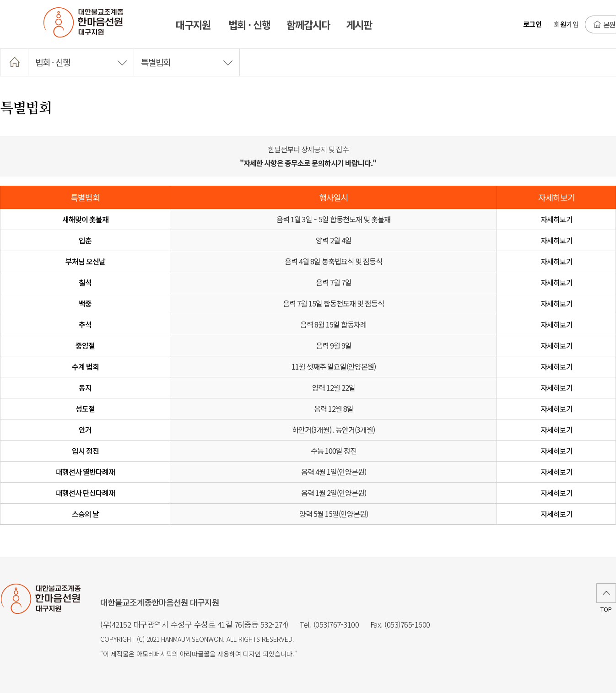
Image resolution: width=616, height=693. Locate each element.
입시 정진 (85, 451)
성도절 (85, 408)
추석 (85, 324)
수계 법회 (85, 366)
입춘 (85, 240)
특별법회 (187, 62)
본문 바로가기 (0, 0)
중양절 (85, 345)
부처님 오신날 (85, 261)
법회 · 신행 (81, 62)
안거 (85, 430)
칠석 (85, 282)
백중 (85, 303)
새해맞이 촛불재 (85, 219)
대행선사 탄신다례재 (85, 493)
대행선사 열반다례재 (85, 472)
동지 (85, 387)
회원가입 (566, 24)
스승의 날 (85, 514)
